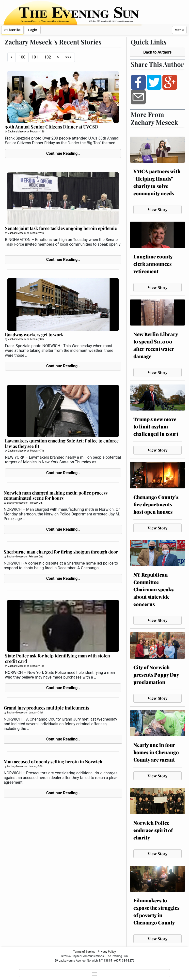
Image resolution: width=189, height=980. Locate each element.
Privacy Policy (107, 952)
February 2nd (36, 557)
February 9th (37, 233)
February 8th (37, 339)
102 (48, 57)
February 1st (37, 666)
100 (22, 57)
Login (33, 30)
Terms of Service (84, 952)
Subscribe (12, 30)
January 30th (36, 766)
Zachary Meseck (17, 132)
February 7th (37, 451)
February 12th (38, 132)
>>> (68, 57)
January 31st (36, 713)
